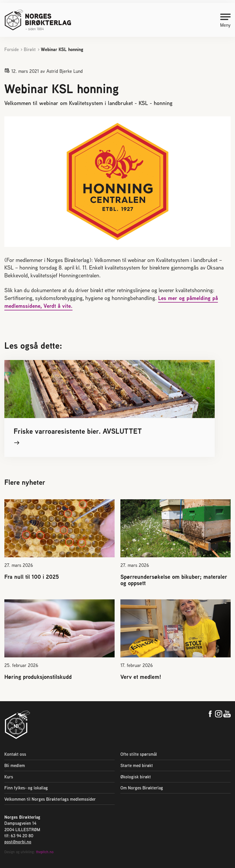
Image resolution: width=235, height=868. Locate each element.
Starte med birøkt (137, 765)
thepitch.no (45, 852)
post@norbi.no (18, 842)
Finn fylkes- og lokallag (26, 788)
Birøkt (30, 49)
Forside (12, 49)
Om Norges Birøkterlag (142, 788)
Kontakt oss (15, 754)
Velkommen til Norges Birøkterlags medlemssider (50, 799)
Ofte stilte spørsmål (139, 754)
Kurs (9, 777)
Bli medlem (15, 765)
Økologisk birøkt (136, 777)
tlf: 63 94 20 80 (19, 836)
